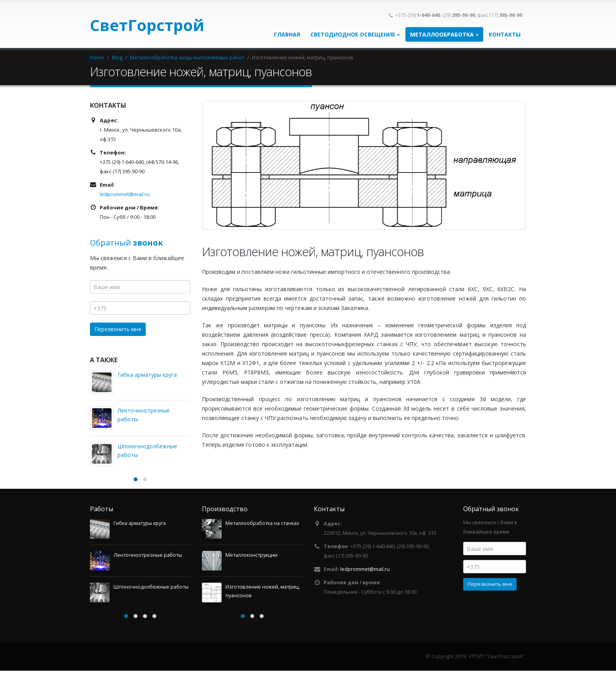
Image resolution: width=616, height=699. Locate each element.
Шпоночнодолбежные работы (151, 615)
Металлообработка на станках (262, 551)
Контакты (505, 34)
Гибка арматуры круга (147, 375)
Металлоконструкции (251, 583)
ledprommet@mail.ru (125, 194)
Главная (287, 34)
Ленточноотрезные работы (148, 583)
